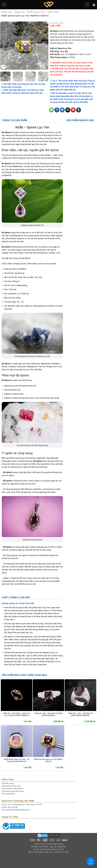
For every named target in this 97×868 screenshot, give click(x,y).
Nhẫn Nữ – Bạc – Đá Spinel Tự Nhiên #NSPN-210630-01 (48, 714)
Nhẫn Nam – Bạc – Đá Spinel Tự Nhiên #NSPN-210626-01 (80, 714)
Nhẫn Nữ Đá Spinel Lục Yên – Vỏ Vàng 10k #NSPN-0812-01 (17, 760)
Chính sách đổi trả (8, 794)
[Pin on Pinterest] (73, 110)
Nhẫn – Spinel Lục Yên (32, 127)
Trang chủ (6, 12)
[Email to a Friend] (68, 110)
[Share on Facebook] (57, 110)
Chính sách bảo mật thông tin (12, 788)
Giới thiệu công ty (8, 783)
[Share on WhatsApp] (52, 110)
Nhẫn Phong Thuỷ (36, 12)
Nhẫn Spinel (53, 12)
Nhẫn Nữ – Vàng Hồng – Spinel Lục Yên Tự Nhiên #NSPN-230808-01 (17, 714)
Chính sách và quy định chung (13, 791)
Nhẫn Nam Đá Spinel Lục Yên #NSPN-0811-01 (48, 760)
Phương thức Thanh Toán (11, 786)
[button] (4, 5)
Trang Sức (20, 12)
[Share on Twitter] (62, 110)
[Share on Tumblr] (79, 110)
